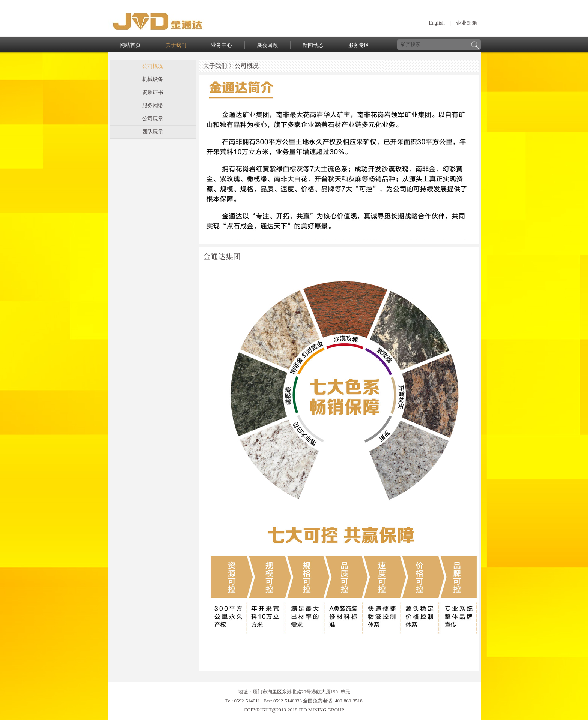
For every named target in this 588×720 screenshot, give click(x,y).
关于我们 (176, 45)
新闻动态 (313, 45)
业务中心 (222, 45)
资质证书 (153, 92)
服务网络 (153, 106)
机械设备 (153, 79)
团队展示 (153, 132)
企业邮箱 (466, 23)
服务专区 (359, 45)
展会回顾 (267, 45)
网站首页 (130, 45)
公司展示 (153, 119)
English (437, 23)
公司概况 (153, 66)
